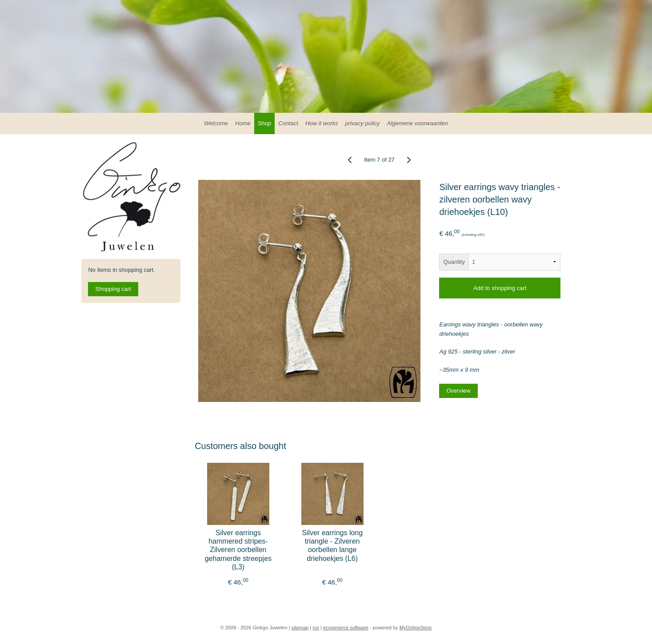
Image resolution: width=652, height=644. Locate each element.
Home (243, 123)
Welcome (216, 123)
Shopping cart (113, 289)
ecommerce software (346, 628)
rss (316, 628)
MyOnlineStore (416, 628)
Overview (458, 391)
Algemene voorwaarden (418, 123)
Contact (288, 123)
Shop (264, 123)
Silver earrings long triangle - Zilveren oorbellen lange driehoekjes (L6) (332, 546)
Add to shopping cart (500, 288)
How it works (322, 123)
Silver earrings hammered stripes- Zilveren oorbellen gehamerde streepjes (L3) (238, 550)
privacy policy (363, 123)
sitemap (300, 628)
